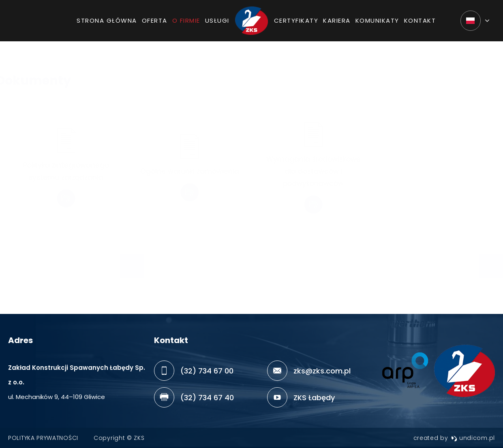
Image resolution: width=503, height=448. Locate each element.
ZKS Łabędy (314, 398)
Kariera (337, 24)
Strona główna (107, 24)
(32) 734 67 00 (207, 371)
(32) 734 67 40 (207, 398)
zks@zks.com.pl (322, 371)
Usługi (217, 24)
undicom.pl (473, 438)
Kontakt (420, 24)
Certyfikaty (296, 24)
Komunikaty (377, 24)
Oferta (155, 24)
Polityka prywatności (43, 438)
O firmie (186, 24)
